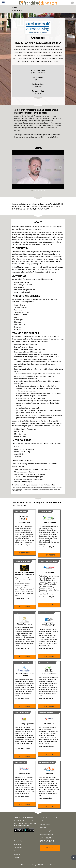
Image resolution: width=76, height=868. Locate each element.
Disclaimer (43, 828)
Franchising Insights (46, 831)
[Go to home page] (38, 2)
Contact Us (17, 854)
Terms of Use (18, 848)
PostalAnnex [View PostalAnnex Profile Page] (49, 572)
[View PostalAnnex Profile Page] (49, 567)
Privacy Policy (18, 841)
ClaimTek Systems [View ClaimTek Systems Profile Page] (49, 522)
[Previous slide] (16, 167)
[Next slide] (60, 167)
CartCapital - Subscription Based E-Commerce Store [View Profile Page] (25, 573)
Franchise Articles (45, 824)
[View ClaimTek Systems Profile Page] (49, 517)
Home (16, 851)
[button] (9, 3)
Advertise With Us (47, 838)
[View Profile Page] (25, 517)
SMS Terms (17, 844)
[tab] (32, 190)
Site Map (17, 858)
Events (42, 821)
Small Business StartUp (47, 834)
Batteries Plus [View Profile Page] (25, 522)
